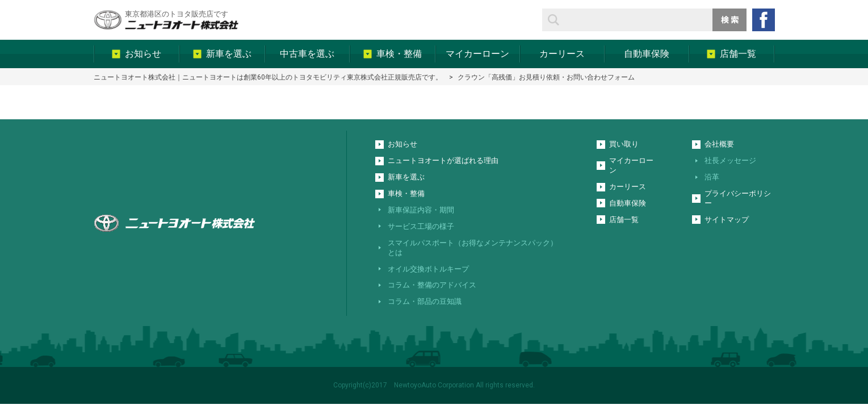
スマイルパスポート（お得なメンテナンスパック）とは (473, 248)
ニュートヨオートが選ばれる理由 (443, 160)
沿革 (712, 177)
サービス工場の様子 (421, 226)
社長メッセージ (730, 160)
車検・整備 (406, 193)
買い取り (624, 144)
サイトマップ (727, 220)
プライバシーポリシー (738, 198)
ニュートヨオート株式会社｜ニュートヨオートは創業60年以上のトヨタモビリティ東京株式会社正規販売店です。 (268, 77)
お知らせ (402, 144)
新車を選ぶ (406, 177)
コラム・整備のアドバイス (432, 285)
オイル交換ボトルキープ (428, 269)
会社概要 (719, 144)
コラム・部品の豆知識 (425, 301)
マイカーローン (631, 165)
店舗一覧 (624, 220)
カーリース (628, 187)
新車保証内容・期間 (421, 210)
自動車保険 (628, 203)
